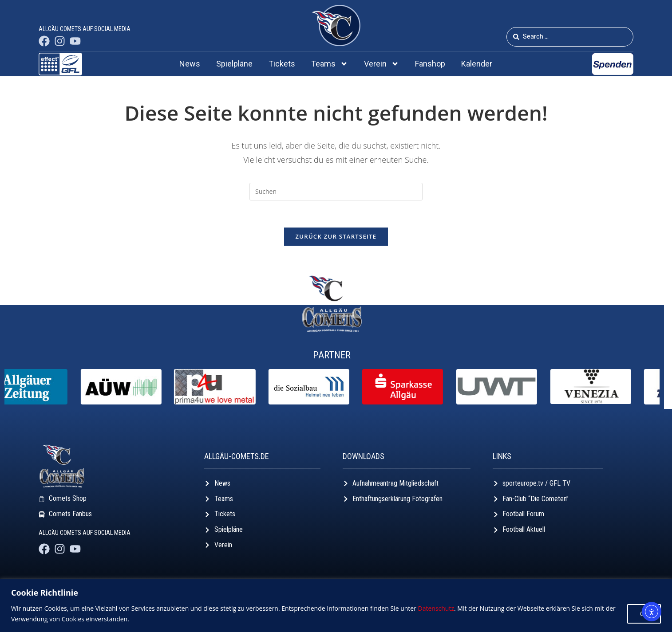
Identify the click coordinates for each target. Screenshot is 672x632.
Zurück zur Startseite (336, 236)
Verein (381, 64)
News (190, 64)
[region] (336, 606)
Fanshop (430, 64)
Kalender (477, 64)
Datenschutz (436, 608)
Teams (330, 64)
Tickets (282, 64)
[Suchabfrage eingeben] (336, 192)
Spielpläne (234, 64)
